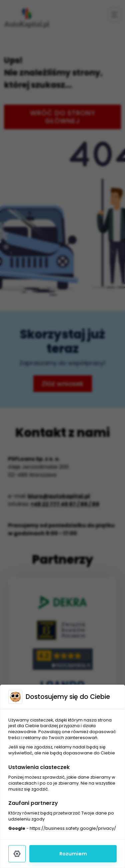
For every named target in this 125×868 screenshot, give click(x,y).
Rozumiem (73, 854)
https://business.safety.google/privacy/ (73, 828)
